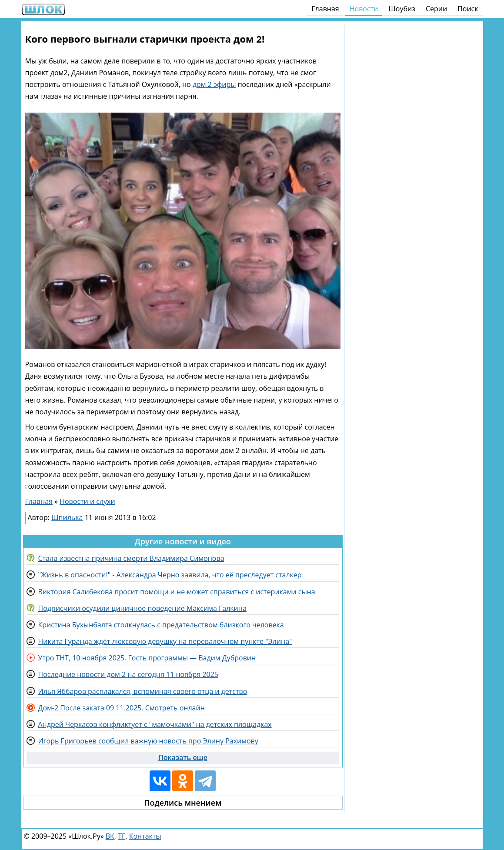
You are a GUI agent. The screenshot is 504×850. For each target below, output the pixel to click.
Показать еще (183, 757)
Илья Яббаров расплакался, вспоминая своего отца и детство (143, 691)
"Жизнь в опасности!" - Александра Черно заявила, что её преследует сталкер (170, 575)
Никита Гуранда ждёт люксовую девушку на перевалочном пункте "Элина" (165, 641)
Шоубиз (402, 9)
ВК (110, 836)
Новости (364, 9)
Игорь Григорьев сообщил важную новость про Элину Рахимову (148, 741)
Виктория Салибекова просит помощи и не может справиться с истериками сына (177, 592)
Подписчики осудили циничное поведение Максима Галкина (142, 608)
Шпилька (67, 517)
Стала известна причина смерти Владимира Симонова (131, 558)
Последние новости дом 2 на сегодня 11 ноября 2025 (128, 674)
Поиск (468, 9)
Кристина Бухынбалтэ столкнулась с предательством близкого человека (161, 625)
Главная (325, 9)
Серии (436, 9)
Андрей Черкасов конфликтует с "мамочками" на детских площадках (155, 724)
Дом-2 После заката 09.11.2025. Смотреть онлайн (122, 708)
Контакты (145, 836)
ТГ (122, 836)
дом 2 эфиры (214, 84)
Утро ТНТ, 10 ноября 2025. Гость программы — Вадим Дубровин (147, 658)
